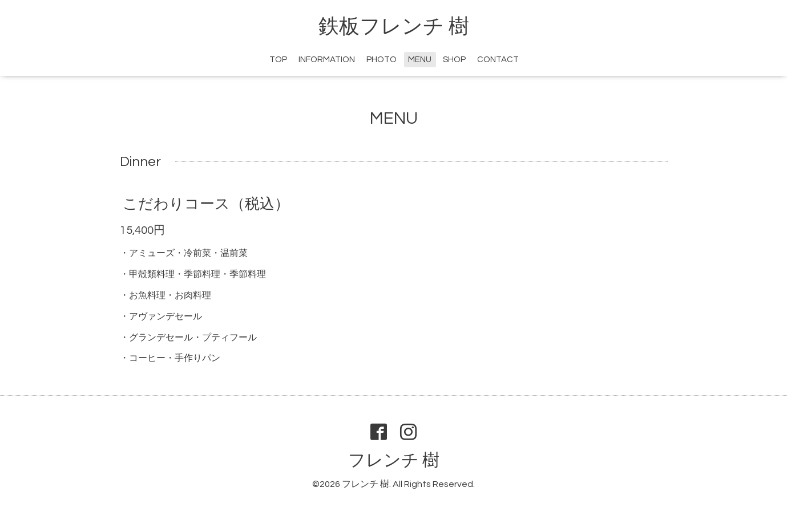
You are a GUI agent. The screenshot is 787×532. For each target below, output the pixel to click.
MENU (420, 60)
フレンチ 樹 (394, 460)
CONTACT (498, 60)
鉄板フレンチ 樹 (394, 27)
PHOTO (382, 60)
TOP (278, 60)
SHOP (454, 60)
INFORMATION (327, 60)
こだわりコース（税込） (206, 204)
